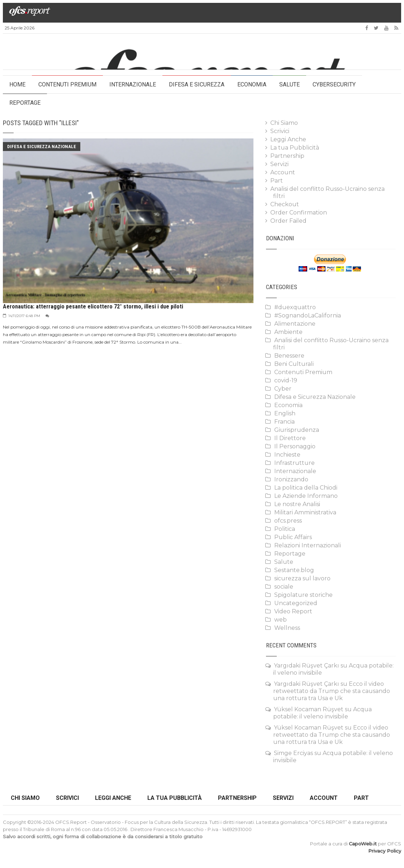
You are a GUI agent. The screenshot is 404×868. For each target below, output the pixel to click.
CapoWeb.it (363, 844)
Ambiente (288, 332)
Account (283, 172)
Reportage (25, 103)
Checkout (285, 204)
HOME (17, 84)
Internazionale (133, 84)
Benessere (289, 356)
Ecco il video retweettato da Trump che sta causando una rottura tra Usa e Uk (332, 691)
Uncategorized (296, 603)
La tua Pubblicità (295, 148)
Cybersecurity (334, 84)
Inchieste (287, 455)
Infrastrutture (294, 463)
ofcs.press (288, 521)
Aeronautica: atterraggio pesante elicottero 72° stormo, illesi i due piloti (93, 306)
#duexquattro (295, 307)
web (281, 620)
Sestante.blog (294, 570)
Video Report (293, 611)
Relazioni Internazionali (308, 545)
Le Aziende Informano (306, 496)
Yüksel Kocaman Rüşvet (309, 709)
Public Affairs (293, 537)
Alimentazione (295, 324)
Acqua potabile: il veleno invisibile (322, 713)
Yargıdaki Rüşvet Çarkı (306, 666)
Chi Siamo (284, 123)
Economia (252, 84)
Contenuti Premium (67, 84)
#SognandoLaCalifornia (308, 315)
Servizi (279, 164)
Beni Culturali (294, 364)
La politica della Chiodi (306, 488)
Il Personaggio (295, 446)
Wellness (287, 628)
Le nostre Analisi (297, 504)
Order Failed (288, 221)
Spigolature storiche (303, 595)
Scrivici (280, 131)
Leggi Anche (288, 139)
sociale (284, 587)
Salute (289, 84)
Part (277, 181)
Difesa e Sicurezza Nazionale (42, 147)
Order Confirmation (299, 213)
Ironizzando (291, 479)
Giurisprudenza (297, 430)
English (285, 413)
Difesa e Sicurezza (197, 84)
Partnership (287, 156)
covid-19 (286, 380)
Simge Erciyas (293, 753)
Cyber (283, 389)
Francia (284, 422)
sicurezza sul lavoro (302, 578)
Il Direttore (290, 438)
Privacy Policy (385, 851)
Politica (285, 529)
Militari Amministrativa (305, 512)
